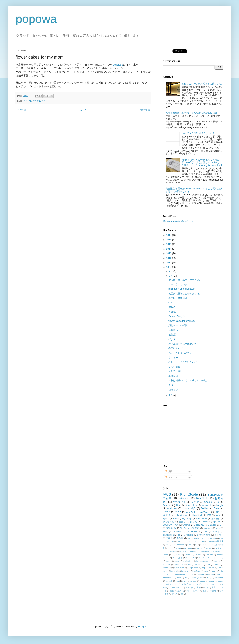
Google (208, 502)
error (208, 564)
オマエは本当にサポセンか (183, 344)
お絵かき (170, 584)
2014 (169, 249)
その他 (195, 502)
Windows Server (206, 558)
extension (167, 568)
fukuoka (184, 498)
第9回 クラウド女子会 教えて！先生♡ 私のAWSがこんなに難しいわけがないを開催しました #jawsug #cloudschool (202, 163)
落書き (167, 515)
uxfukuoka (189, 535)
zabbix (203, 581)
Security (209, 555)
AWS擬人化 (180, 502)
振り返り (205, 512)
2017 (169, 235)
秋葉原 (172, 335)
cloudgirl (217, 561)
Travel (178, 512)
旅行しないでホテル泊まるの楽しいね (202, 84)
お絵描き (216, 518)
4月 (171, 271)
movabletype (180, 574)
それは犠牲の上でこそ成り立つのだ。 (188, 380)
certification (187, 561)
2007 (169, 267)
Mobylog (199, 548)
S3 (218, 502)
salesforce (219, 578)
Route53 (188, 555)
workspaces (202, 518)
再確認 (172, 312)
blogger (168, 561)
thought (219, 505)
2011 (169, 263)
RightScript (187, 518)
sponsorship (192, 531)
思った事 (191, 512)
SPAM (199, 555)
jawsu (206, 571)
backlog (220, 558)
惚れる (172, 307)
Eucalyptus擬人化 (216, 541)
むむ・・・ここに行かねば (183, 362)
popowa (36, 19)
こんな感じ (174, 367)
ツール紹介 (189, 508)
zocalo (221, 581)
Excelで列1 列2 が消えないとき (198, 133)
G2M (168, 545)
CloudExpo (182, 515)
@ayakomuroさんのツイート (178, 221)
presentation (168, 578)
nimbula (200, 574)
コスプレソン (212, 584)
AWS (167, 494)
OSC (171, 303)
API (189, 538)
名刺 (206, 588)
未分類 (213, 591)
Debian (205, 508)
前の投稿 (145, 110)
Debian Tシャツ (177, 316)
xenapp (193, 581)
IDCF (190, 545)
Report (165, 555)
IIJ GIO (203, 545)
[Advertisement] (187, 433)
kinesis (215, 571)
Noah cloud (191, 505)
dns (189, 564)
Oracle (183, 551)
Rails (176, 518)
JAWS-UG (171, 528)
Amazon (167, 505)
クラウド (219, 535)
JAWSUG (201, 498)
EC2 (196, 541)
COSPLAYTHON (171, 525)
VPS (194, 558)
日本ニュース (193, 591)
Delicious (118, 65)
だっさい (173, 390)
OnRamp (173, 551)
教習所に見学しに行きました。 (185, 294)
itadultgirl (174, 571)
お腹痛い (173, 330)
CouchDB (170, 541)
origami (210, 574)
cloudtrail (166, 564)
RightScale (189, 494)
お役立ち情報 (204, 535)
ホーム (83, 110)
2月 (171, 395)
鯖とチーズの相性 (178, 325)
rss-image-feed (197, 578)
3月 (171, 276)
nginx (191, 574)
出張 (199, 588)
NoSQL (209, 548)
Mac (218, 515)
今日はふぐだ (176, 348)
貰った (175, 594)
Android (205, 522)
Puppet (193, 551)
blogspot (208, 528)
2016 (169, 240)
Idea (178, 505)
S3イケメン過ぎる (190, 528)
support (169, 581)
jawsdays (185, 571)
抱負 (172, 591)
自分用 (180, 538)
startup (216, 531)
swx (177, 581)
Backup (213, 538)
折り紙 (194, 522)
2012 (169, 258)
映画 (205, 591)
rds (186, 578)
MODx (178, 548)
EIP (222, 525)
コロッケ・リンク (178, 284)
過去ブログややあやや (34, 101)
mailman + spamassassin (182, 289)
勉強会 (182, 522)
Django (180, 541)
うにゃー (173, 358)
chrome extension (203, 561)
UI (187, 558)
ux (179, 535)
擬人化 (181, 591)
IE (196, 545)
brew (177, 561)
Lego (170, 548)
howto (212, 568)
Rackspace (205, 551)
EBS (188, 541)
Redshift (217, 551)
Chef (221, 538)
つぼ (171, 385)
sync (184, 581)
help (204, 568)
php (219, 574)
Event (216, 508)
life (222, 571)
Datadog (212, 525)
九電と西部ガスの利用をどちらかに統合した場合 (191, 113)
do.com (198, 564)
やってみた (169, 522)
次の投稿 (21, 110)
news (165, 531)
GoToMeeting (179, 545)
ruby (209, 578)
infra (218, 528)
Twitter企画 (178, 558)
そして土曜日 (176, 371)
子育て (169, 538)
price (179, 578)
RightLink (177, 555)
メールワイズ (176, 588)
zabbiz (212, 581)
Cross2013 (199, 525)
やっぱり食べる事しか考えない (185, 280)
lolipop (168, 574)
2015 (169, 244)
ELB (203, 541)
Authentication (200, 538)
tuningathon (168, 535)
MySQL (167, 512)
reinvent (207, 505)
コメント (171, 477)
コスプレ (199, 584)
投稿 (169, 471)
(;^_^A (172, 339)
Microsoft (188, 548)
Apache (216, 522)
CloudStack (197, 515)
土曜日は (173, 376)
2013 (169, 253)
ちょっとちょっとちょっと (183, 353)
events (217, 564)
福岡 (217, 512)
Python (166, 518)
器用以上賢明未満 (178, 298)
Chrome (186, 525)
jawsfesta (196, 571)
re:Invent (177, 531)
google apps (193, 568)
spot (205, 531)
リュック (189, 588)
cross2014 (179, 564)
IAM (209, 515)
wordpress (172, 508)
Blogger (142, 627)
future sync (179, 568)
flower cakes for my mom (182, 321)
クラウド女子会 (184, 584)
